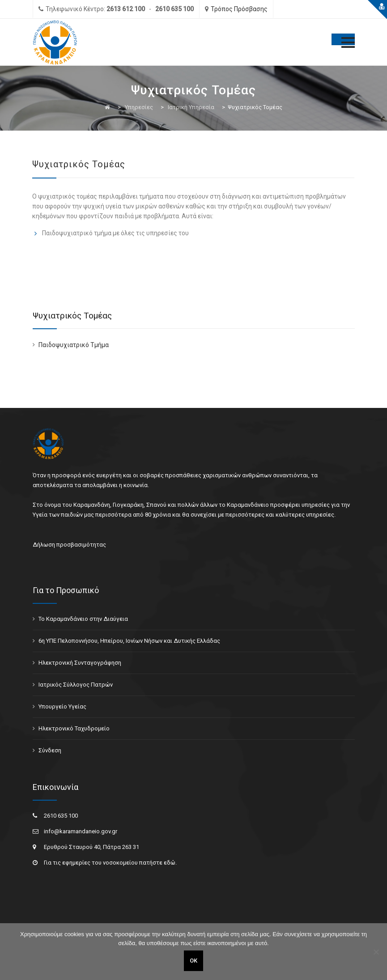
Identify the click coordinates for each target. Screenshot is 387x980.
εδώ (170, 863)
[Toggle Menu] (343, 39)
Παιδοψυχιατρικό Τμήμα (74, 345)
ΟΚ (193, 961)
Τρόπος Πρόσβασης (239, 9)
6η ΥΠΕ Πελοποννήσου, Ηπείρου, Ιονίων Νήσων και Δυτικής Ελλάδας (129, 641)
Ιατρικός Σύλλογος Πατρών (76, 685)
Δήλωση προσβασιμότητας (69, 545)
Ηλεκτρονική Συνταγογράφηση (80, 663)
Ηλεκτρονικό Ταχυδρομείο (74, 728)
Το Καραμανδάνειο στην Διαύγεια (83, 619)
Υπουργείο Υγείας (62, 706)
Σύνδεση (50, 750)
